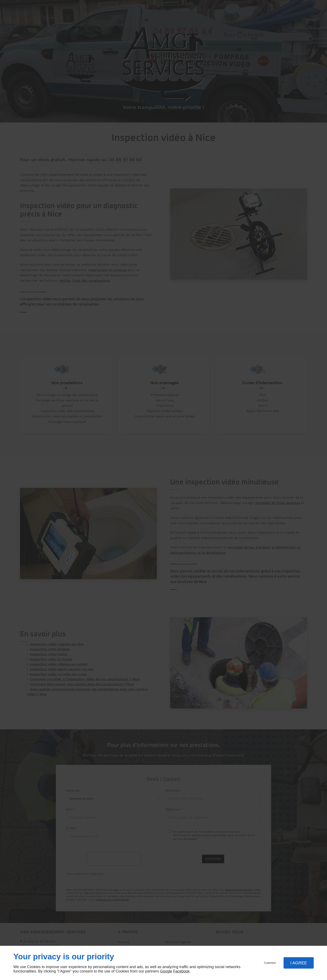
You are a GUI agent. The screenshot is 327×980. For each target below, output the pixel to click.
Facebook (181, 971)
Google (166, 971)
